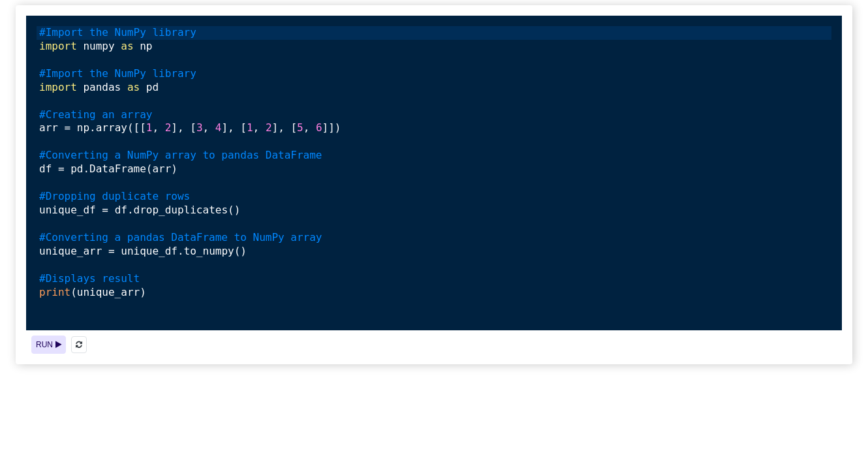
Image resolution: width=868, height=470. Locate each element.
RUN (49, 345)
